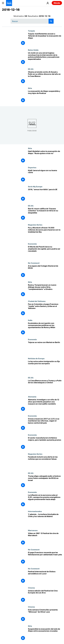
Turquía (31, 31)
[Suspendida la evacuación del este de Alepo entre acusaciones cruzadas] (45, 634)
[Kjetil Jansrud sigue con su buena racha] (45, 176)
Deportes (32, 167)
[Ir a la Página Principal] (9, 3)
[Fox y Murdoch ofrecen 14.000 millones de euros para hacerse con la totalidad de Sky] (45, 233)
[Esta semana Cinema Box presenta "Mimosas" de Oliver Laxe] (45, 615)
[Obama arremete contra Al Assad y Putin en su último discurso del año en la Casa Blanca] (45, 77)
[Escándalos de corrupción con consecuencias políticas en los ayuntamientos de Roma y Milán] (45, 329)
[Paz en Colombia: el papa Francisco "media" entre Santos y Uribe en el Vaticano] (45, 310)
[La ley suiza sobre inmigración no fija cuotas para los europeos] (45, 367)
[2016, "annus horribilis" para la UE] (45, 195)
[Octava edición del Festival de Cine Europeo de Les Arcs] (45, 596)
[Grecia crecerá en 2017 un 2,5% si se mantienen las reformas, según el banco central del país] (45, 424)
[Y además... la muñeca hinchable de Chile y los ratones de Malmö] (45, 520)
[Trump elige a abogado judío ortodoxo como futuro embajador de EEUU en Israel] (45, 482)
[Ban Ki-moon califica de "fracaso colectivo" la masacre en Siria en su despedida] (45, 214)
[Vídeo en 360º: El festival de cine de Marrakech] (45, 539)
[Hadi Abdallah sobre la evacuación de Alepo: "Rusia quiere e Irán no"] (45, 157)
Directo (57, 3)
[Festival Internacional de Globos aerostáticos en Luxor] (45, 577)
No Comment (34, 263)
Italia (30, 320)
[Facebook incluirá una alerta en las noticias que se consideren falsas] (45, 462)
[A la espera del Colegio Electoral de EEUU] (45, 271)
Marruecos (33, 530)
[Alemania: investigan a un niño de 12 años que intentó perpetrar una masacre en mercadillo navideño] (45, 405)
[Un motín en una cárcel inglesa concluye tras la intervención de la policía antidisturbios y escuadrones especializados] (45, 58)
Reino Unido (33, 50)
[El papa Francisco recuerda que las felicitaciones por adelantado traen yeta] (45, 558)
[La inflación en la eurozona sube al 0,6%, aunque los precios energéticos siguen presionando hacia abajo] (45, 501)
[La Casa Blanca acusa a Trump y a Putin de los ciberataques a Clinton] (45, 386)
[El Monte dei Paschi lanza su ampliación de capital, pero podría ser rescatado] (45, 252)
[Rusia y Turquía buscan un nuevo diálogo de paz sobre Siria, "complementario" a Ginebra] (45, 291)
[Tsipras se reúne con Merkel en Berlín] (45, 348)
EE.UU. (31, 69)
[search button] (51, 21)
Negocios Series (35, 225)
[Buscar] (32, 21)
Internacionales (35, 511)
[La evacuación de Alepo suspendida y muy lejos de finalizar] (45, 97)
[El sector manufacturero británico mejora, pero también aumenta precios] (45, 443)
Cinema (31, 588)
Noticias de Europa (36, 358)
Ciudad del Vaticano (37, 301)
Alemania (32, 397)
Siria (30, 88)
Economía (32, 244)
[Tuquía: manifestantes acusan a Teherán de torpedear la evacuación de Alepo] (45, 39)
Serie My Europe (35, 186)
